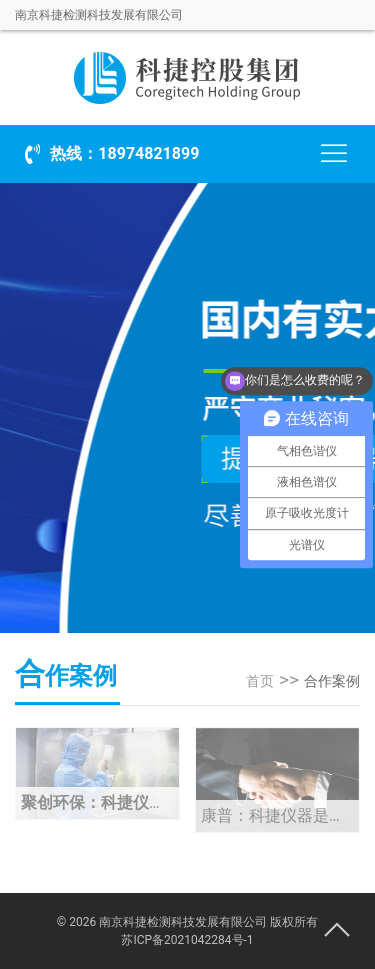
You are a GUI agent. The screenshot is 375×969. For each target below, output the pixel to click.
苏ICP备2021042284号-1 (187, 940)
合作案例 (332, 681)
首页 (260, 681)
